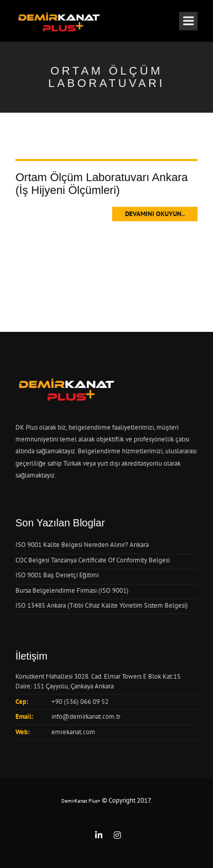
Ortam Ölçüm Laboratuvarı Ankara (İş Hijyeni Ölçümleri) (102, 183)
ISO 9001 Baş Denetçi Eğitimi (57, 575)
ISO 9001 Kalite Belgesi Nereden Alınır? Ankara (82, 545)
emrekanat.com (73, 732)
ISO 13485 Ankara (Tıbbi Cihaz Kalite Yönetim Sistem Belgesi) (102, 605)
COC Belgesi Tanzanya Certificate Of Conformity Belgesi (93, 560)
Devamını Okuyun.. (155, 214)
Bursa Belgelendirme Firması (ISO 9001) (72, 590)
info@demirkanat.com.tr (86, 716)
